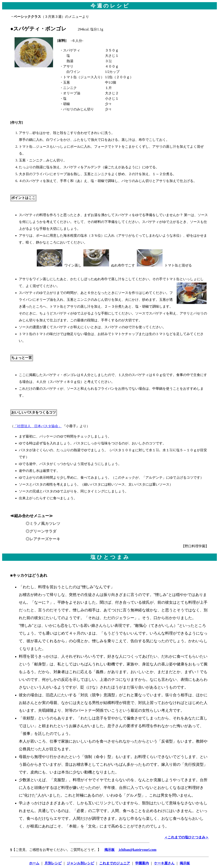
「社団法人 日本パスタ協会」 (38, 426)
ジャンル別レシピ (80, 863)
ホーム (34, 863)
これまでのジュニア (115, 863)
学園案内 (142, 863)
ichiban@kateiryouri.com (137, 850)
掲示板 (185, 863)
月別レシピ (53, 863)
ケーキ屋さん (164, 863)
